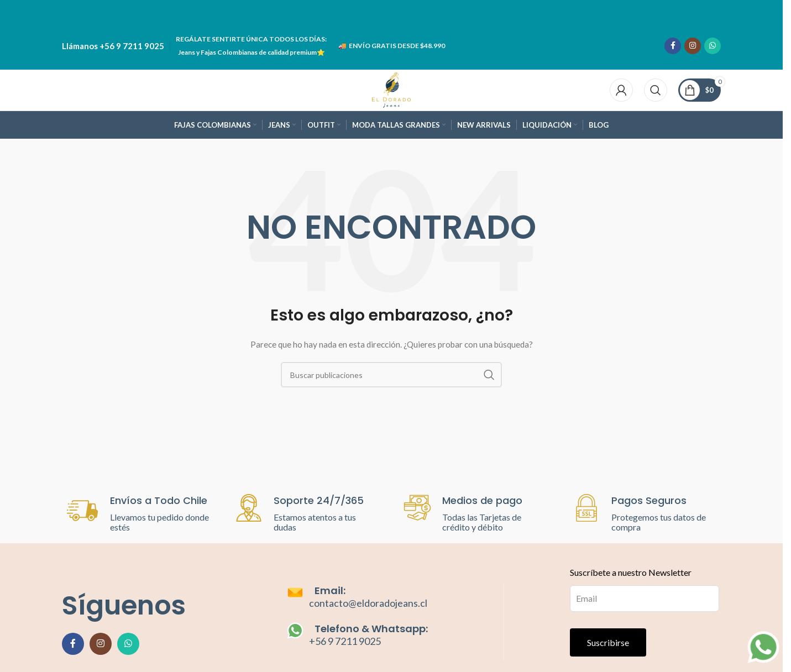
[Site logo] (391, 88)
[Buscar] (656, 88)
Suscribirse (608, 642)
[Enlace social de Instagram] (693, 44)
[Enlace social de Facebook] (673, 44)
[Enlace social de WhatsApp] (713, 44)
